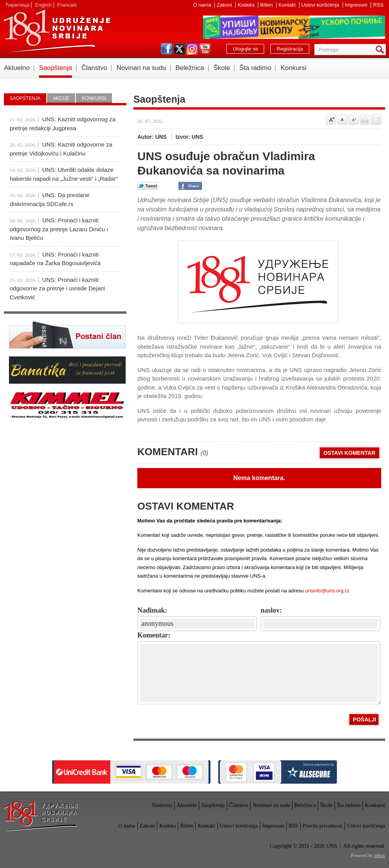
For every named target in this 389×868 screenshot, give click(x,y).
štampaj (365, 120)
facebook (166, 49)
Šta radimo (255, 68)
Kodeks (247, 5)
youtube (205, 49)
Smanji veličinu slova (354, 120)
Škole (222, 68)
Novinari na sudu (141, 68)
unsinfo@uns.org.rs (327, 591)
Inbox (380, 856)
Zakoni (225, 5)
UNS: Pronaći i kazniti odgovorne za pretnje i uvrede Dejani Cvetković (57, 288)
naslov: (271, 610)
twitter (179, 49)
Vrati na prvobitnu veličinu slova (342, 120)
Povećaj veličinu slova (331, 120)
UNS (57, 31)
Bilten (267, 5)
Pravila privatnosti (323, 826)
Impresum (357, 5)
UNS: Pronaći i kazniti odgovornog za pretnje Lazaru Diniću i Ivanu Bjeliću (59, 229)
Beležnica (190, 68)
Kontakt (288, 5)
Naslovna (162, 805)
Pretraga (381, 50)
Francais (67, 5)
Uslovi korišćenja (321, 5)
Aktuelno (17, 68)
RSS (378, 5)
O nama (203, 5)
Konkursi (293, 68)
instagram (192, 49)
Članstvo (94, 68)
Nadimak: (152, 610)
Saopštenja (55, 68)
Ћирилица (17, 5)
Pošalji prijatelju (376, 120)
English (43, 5)
